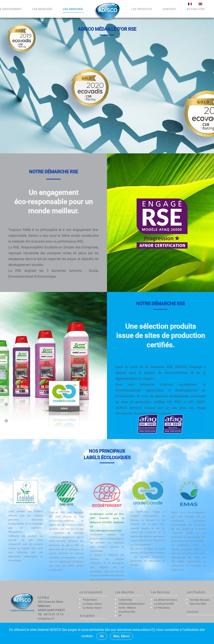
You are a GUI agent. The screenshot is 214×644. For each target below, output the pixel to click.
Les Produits (142, 9)
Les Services (73, 9)
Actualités (196, 9)
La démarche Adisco (166, 621)
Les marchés (42, 9)
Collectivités (125, 621)
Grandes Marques (200, 621)
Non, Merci (121, 636)
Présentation (90, 621)
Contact (169, 9)
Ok (102, 636)
